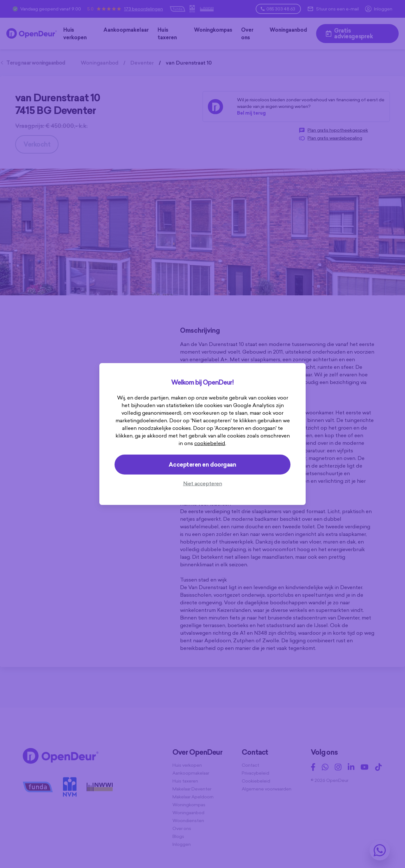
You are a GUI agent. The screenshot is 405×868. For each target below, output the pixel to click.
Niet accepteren (203, 483)
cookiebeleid (210, 443)
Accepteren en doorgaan (202, 465)
